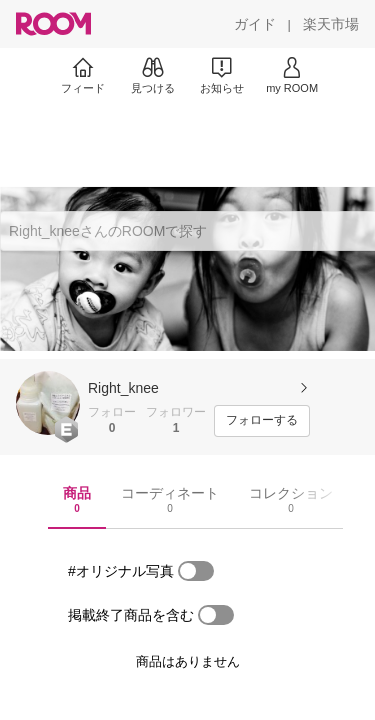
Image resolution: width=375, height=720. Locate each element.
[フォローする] (262, 421)
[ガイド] (255, 24)
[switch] (196, 571)
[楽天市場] (331, 24)
